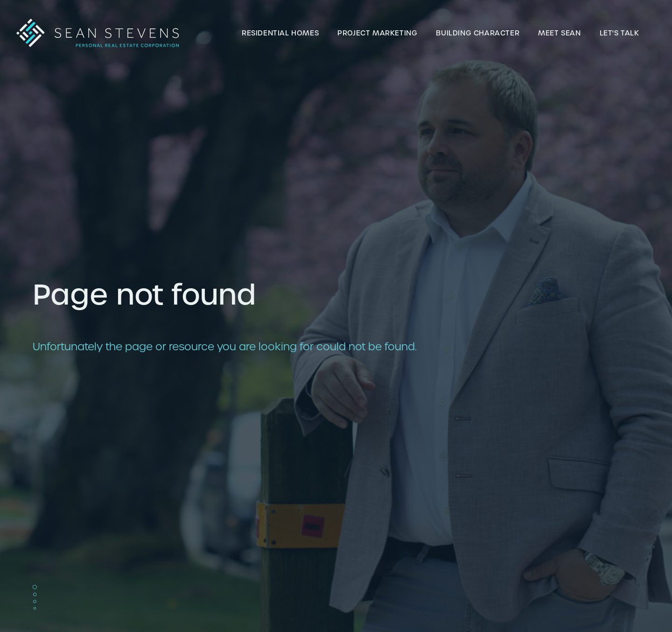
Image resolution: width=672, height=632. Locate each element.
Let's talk (619, 33)
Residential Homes (280, 33)
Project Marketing (377, 33)
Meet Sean (559, 33)
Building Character (478, 33)
